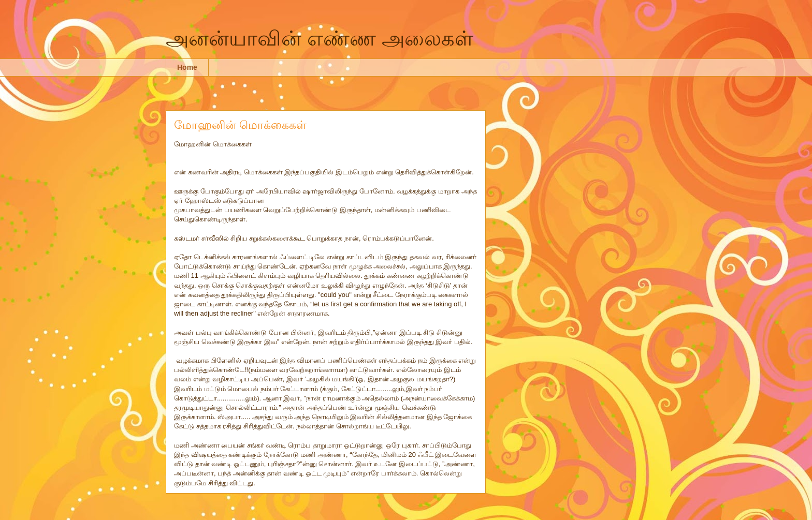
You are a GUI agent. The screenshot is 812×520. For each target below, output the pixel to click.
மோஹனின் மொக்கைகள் (240, 125)
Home (187, 67)
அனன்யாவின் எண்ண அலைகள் (320, 38)
